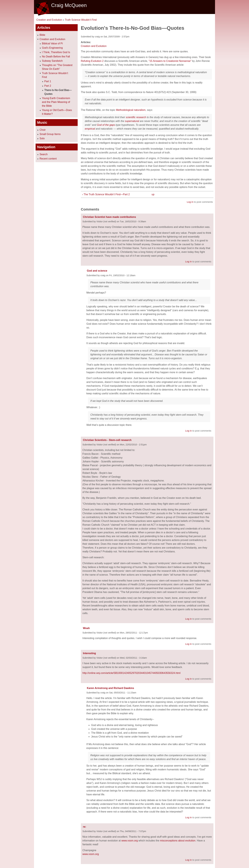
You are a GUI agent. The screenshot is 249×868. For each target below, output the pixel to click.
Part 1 (48, 81)
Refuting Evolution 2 (92, 61)
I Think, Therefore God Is (56, 52)
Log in (190, 202)
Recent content (48, 159)
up (153, 194)
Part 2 (48, 86)
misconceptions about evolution (178, 841)
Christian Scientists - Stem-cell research (107, 440)
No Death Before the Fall (56, 57)
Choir (43, 130)
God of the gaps (106, 125)
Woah (86, 628)
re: (84, 827)
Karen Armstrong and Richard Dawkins (110, 688)
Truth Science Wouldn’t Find (81, 20)
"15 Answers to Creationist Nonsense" (170, 61)
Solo (42, 138)
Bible (42, 35)
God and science (97, 271)
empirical (90, 129)
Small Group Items (50, 134)
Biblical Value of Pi (52, 43)
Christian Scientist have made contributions (109, 217)
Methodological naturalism (131, 110)
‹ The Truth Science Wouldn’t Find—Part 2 (106, 194)
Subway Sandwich (52, 61)
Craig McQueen (69, 5)
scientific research (136, 117)
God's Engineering (52, 48)
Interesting (89, 653)
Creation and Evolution (49, 20)
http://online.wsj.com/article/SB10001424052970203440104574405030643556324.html (131, 673)
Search (44, 154)
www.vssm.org (130, 841)
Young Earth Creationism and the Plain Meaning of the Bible (56, 102)
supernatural (132, 121)
